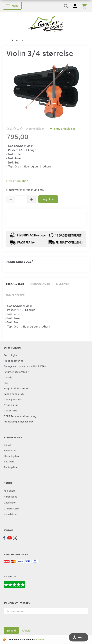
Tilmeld (11, 630)
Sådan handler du (14, 394)
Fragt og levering (14, 361)
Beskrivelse (15, 283)
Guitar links (11, 410)
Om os (7, 445)
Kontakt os (10, 450)
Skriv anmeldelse (64, 128)
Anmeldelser (15, 295)
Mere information (17, 181)
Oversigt (9, 377)
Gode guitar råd (13, 399)
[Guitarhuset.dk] (46, 23)
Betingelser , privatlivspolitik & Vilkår (25, 366)
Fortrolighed (11, 355)
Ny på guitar (11, 405)
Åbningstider (11, 467)
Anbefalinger (40, 283)
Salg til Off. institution (16, 388)
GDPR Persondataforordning (20, 416)
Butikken (9, 461)
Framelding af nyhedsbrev (19, 421)
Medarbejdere (12, 456)
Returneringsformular (16, 372)
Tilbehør (62, 283)
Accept (40, 640)
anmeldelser (35, 128)
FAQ (6, 383)
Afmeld (26, 630)
